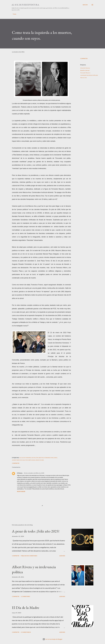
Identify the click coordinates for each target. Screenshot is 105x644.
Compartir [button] (84, 59)
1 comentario (25, 596)
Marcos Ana (83, 78)
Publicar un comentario (29, 556)
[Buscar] (85, 5)
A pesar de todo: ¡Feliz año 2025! (36, 531)
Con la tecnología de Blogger (53, 639)
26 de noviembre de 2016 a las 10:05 (34, 473)
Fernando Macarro (85, 73)
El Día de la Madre (26, 608)
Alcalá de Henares (85, 68)
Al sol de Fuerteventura (25, 5)
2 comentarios (26, 632)
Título (14, 14)
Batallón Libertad (85, 70)
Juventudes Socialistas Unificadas (89, 75)
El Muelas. (20, 473)
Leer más (62, 556)
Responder (21, 491)
